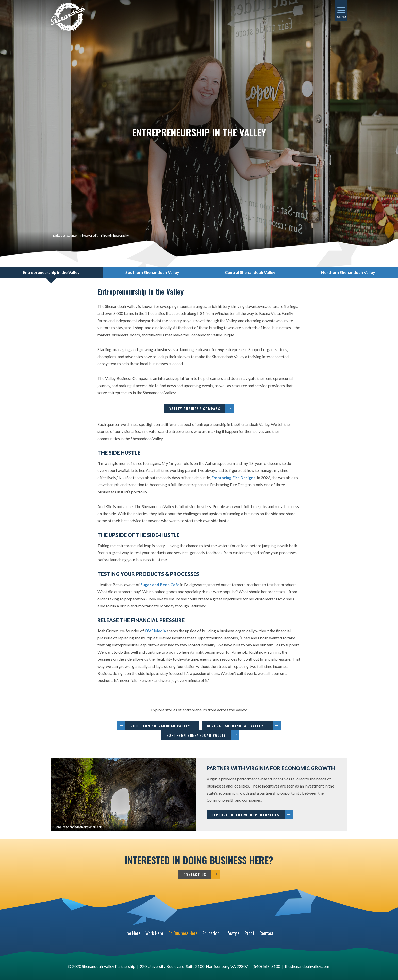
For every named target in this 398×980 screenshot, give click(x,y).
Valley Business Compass (195, 408)
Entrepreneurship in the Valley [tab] (51, 272)
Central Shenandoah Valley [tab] (250, 272)
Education (211, 933)
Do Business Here (183, 933)
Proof (250, 933)
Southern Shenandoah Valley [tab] (152, 272)
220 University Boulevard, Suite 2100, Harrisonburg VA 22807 (194, 966)
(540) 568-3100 (266, 966)
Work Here (154, 933)
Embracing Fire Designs (233, 477)
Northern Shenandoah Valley (196, 735)
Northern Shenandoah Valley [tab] (348, 272)
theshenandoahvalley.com (307, 966)
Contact (267, 933)
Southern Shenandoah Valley (162, 726)
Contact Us (195, 874)
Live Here (132, 933)
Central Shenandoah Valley (237, 726)
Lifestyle (232, 933)
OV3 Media (155, 631)
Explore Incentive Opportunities (246, 815)
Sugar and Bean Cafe (160, 584)
